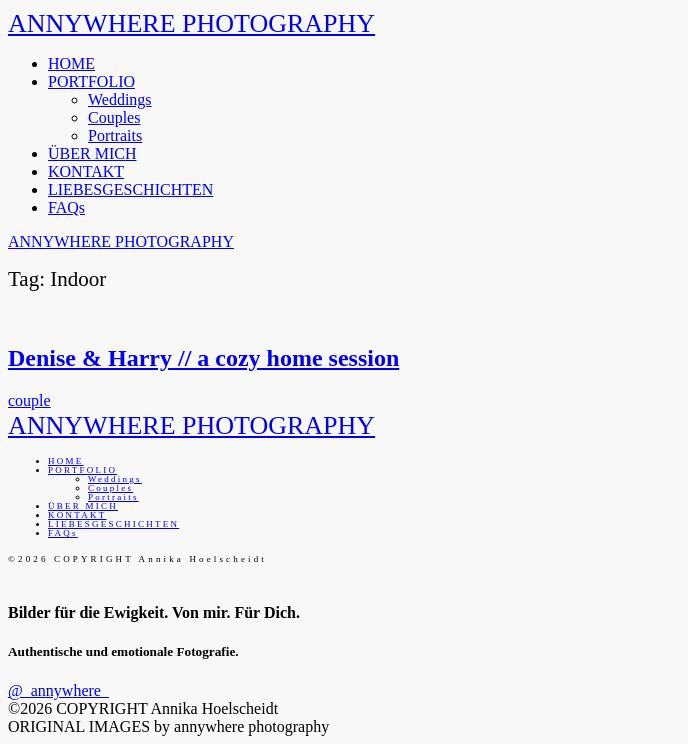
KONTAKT (86, 171)
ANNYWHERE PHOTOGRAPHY (191, 23)
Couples (114, 117)
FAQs (66, 207)
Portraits (115, 135)
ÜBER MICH (92, 153)
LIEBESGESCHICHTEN (130, 189)
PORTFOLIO (91, 81)
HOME (71, 63)
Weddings (120, 99)
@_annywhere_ (58, 690)
